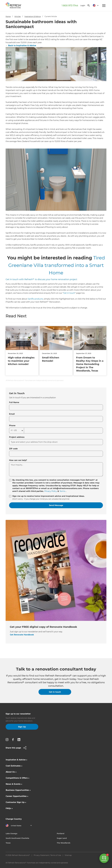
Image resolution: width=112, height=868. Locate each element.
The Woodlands (64, 843)
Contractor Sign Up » (16, 802)
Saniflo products (35, 299)
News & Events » (14, 784)
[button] (95, 6)
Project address (17, 437)
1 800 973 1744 (70, 5)
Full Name (14, 402)
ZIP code (13, 449)
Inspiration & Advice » (16, 760)
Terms (62, 491)
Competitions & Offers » (17, 778)
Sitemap (68, 855)
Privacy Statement (41, 855)
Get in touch (69, 293)
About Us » (11, 772)
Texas (8, 843)
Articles (18, 16)
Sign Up (22, 727)
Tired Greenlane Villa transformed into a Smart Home (57, 265)
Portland (61, 834)
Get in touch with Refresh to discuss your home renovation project (41, 279)
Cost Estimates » (14, 766)
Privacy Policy (51, 491)
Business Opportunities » (18, 790)
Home (8, 16)
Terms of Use (56, 855)
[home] (14, 6)
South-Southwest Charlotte (17, 838)
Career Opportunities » (17, 796)
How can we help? (18, 460)
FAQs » (9, 808)
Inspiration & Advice (33, 16)
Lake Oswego (11, 834)
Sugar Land (62, 838)
